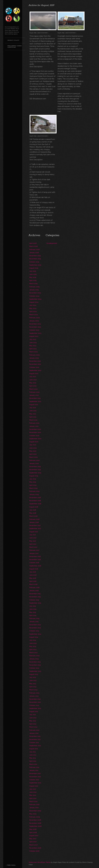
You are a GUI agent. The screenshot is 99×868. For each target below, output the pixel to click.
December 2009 (35, 811)
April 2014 (33, 649)
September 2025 (35, 265)
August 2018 (34, 507)
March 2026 (34, 246)
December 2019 (35, 466)
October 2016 (34, 563)
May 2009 (33, 814)
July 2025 (33, 271)
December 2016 (35, 556)
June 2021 (33, 411)
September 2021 (35, 401)
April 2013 (33, 687)
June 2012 (33, 718)
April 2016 (33, 581)
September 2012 (35, 708)
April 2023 (33, 349)
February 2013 (34, 693)
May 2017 (33, 541)
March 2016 (33, 584)
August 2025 (34, 268)
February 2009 (35, 817)
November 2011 (35, 739)
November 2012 (35, 702)
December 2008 (35, 820)
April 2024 (33, 311)
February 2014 (34, 656)
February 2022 (34, 392)
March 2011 (33, 764)
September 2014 (35, 634)
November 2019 (35, 470)
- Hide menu (11, 865)
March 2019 (33, 488)
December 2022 (35, 361)
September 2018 (35, 504)
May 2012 (33, 721)
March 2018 (33, 516)
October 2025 (34, 262)
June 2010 (33, 792)
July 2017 (33, 535)
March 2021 (33, 420)
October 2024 (34, 296)
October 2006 (34, 851)
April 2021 (33, 417)
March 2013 (33, 690)
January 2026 (34, 253)
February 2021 (34, 423)
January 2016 (34, 591)
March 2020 (34, 457)
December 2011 (35, 736)
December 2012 (35, 699)
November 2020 (35, 432)
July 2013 (33, 677)
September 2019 (35, 473)
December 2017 (35, 525)
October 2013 (34, 668)
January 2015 (34, 621)
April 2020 (33, 454)
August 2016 (34, 569)
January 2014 (34, 659)
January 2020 (34, 463)
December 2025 (35, 256)
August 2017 (34, 532)
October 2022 (34, 367)
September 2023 (35, 333)
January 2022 (34, 395)
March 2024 (34, 315)
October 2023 (34, 330)
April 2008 (33, 832)
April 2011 (33, 761)
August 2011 (34, 749)
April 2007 (33, 842)
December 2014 (35, 625)
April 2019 (33, 485)
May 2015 (33, 612)
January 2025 (34, 290)
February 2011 (34, 767)
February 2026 (35, 249)
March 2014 (33, 653)
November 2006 (35, 848)
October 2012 (34, 705)
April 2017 (33, 544)
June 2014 (33, 643)
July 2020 (33, 445)
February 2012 (34, 730)
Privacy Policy (13, 40)
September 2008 (35, 826)
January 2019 (34, 494)
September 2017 (35, 528)
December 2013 (35, 662)
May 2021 (33, 414)
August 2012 (34, 711)
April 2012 (33, 724)
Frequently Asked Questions (15, 47)
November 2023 (35, 327)
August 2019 (34, 476)
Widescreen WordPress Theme (39, 862)
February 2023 (34, 355)
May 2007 (33, 839)
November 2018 (35, 501)
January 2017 (34, 553)
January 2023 (34, 358)
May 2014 (33, 646)
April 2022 (33, 386)
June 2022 (33, 380)
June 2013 (33, 680)
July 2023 (33, 339)
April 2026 (33, 243)
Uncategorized (52, 243)
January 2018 (34, 522)
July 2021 (33, 408)
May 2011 (33, 758)
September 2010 (35, 783)
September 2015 (35, 603)
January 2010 (34, 808)
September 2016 (35, 566)
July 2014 (33, 640)
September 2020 (35, 439)
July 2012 (33, 715)
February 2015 (34, 618)
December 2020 (35, 429)
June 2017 (33, 538)
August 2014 (34, 637)
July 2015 (33, 606)
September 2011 (35, 746)
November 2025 (35, 259)
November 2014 (35, 628)
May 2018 (33, 513)
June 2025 (33, 274)
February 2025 (34, 287)
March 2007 (34, 845)
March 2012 (33, 727)
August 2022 (34, 373)
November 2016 (35, 560)
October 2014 (34, 631)
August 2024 (34, 302)
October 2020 (34, 436)
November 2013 (35, 665)
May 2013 (33, 684)
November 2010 (35, 777)
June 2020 (33, 448)
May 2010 (33, 795)
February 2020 (35, 460)
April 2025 (33, 280)
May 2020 (33, 451)
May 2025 (33, 277)
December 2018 (35, 498)
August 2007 (34, 836)
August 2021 (34, 404)
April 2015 (33, 615)
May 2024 (33, 308)
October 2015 (34, 600)
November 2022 (35, 364)
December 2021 (35, 398)
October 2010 (34, 780)
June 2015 (33, 609)
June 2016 (33, 575)
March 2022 (33, 389)
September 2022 (35, 370)
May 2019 (33, 482)
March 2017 (33, 547)
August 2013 (34, 674)
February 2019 (34, 491)
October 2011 (34, 742)
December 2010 (35, 773)
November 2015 (35, 597)
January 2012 (34, 733)
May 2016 (33, 578)
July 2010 (33, 789)
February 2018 (34, 519)
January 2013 (34, 696)
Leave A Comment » (43, 33)
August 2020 (34, 442)
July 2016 (33, 572)
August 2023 (34, 336)
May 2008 (33, 829)
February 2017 (34, 550)
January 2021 (34, 426)
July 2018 (33, 510)
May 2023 (33, 346)
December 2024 (35, 293)
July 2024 (33, 305)
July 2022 (33, 377)
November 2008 (35, 823)
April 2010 (33, 798)
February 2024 (35, 318)
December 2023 (35, 324)
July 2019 (33, 479)
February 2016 (34, 587)
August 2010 (34, 786)
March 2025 (33, 283)
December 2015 (35, 594)
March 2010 (33, 801)
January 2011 (34, 770)
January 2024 (34, 321)
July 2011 (33, 752)
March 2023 (33, 352)
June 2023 (33, 343)
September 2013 (35, 671)
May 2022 (33, 383)
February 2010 (34, 804)
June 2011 (33, 755)
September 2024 (35, 299)
